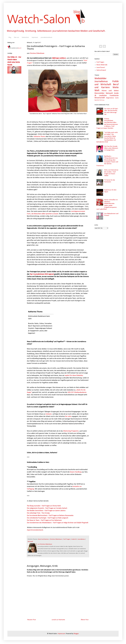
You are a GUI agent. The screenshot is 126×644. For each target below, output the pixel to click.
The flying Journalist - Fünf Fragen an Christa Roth (44, 506)
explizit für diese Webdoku (74, 376)
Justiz (117, 98)
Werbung (102, 100)
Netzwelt (30, 542)
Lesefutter (103, 96)
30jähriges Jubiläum (59, 58)
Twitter (101, 46)
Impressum (35, 37)
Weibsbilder (101, 79)
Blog (10, 37)
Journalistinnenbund (46, 37)
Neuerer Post (32, 620)
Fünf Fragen (67, 539)
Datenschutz (25, 37)
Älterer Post (85, 620)
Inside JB (74, 539)
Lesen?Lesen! (101, 67)
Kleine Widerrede (102, 65)
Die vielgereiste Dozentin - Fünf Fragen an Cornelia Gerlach (47, 508)
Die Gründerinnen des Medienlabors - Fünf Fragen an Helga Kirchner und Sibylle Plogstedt (58, 523)
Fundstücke (114, 96)
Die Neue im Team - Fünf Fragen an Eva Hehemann (44, 520)
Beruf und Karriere (43, 539)
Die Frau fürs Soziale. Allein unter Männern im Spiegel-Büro (111, 148)
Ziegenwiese (110, 98)
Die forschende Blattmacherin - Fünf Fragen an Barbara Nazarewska (50, 516)
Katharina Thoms (39, 137)
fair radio (68, 416)
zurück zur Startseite (58, 620)
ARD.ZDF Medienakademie (77, 392)
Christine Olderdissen (37, 53)
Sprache (97, 100)
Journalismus (81, 539)
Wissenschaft (100, 98)
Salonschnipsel (101, 70)
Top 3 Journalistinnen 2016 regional (42, 274)
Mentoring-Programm (71, 431)
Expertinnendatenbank (35, 530)
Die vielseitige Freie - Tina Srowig (38, 513)
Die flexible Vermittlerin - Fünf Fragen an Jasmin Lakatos (46, 511)
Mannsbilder (100, 93)
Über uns (16, 37)
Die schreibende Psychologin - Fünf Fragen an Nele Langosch (48, 518)
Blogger (76, 634)
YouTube (104, 46)
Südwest (49, 414)
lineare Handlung (76, 472)
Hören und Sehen (110, 91)
